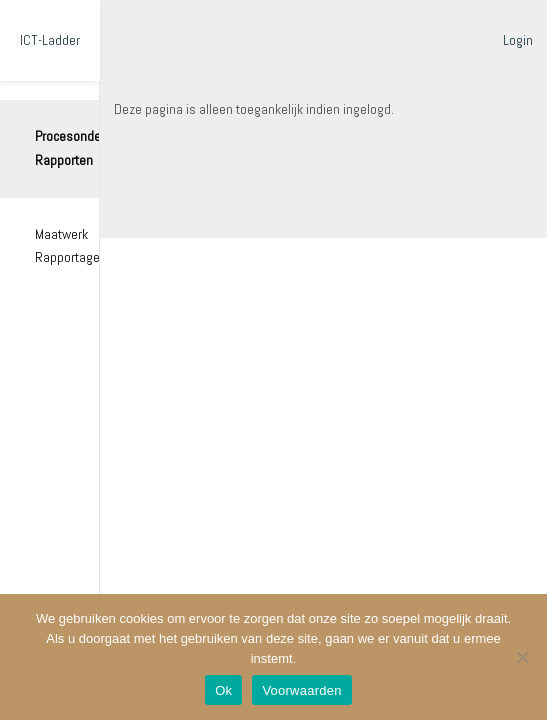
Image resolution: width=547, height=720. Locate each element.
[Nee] (522, 657)
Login (518, 40)
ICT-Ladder (50, 40)
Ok (223, 690)
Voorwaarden (301, 690)
